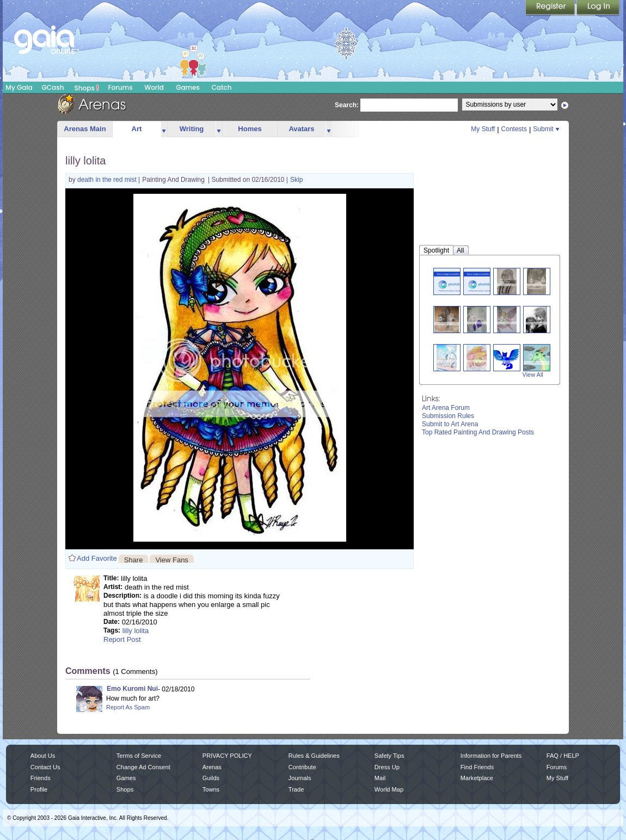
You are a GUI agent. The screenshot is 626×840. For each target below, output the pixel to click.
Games (188, 87)
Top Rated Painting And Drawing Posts (478, 432)
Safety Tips (389, 756)
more (164, 129)
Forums (120, 87)
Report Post (122, 639)
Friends (41, 778)
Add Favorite (97, 558)
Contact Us (45, 767)
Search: (347, 105)
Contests (514, 129)
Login (598, 8)
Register (551, 8)
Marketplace (477, 778)
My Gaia (19, 87)
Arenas (212, 767)
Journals (300, 778)
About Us (43, 756)
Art (137, 129)
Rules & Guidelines (314, 756)
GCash (53, 87)
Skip (296, 180)
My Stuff (483, 129)
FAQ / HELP (563, 756)
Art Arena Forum (446, 408)
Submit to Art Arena (450, 424)
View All (533, 375)
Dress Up (387, 767)
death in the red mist (108, 180)
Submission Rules (448, 416)
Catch (222, 87)
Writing (192, 129)
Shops (87, 88)
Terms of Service (139, 756)
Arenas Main (85, 129)
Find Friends (477, 767)
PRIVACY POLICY (227, 756)
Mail (380, 778)
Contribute (302, 767)
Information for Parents (491, 756)
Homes (250, 129)
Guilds (211, 778)
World (154, 87)
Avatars (301, 129)
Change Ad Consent (143, 767)
